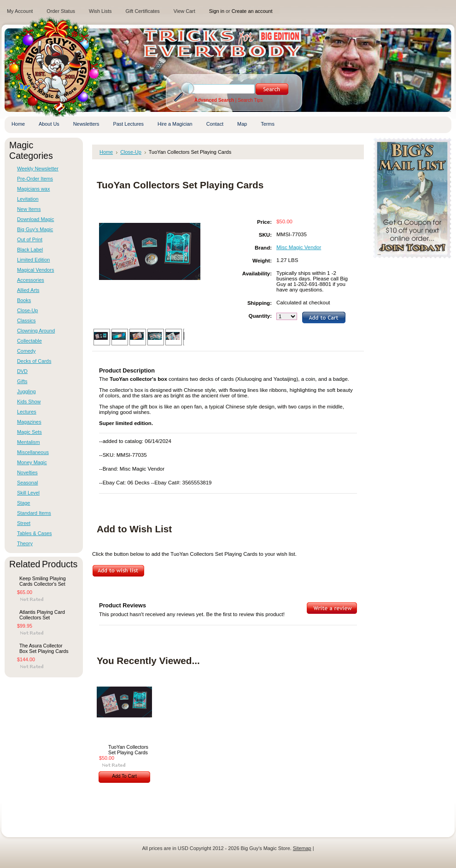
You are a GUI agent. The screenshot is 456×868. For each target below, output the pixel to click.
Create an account (252, 11)
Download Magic (35, 219)
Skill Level (28, 493)
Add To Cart (124, 776)
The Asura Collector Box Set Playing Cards (44, 648)
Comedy (26, 351)
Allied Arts (28, 290)
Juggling (26, 391)
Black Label (30, 250)
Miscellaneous (33, 452)
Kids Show (29, 402)
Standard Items (34, 513)
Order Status (61, 11)
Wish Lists (100, 11)
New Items (29, 209)
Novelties (27, 472)
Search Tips (250, 100)
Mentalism (29, 442)
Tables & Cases (35, 533)
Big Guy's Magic (35, 229)
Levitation (28, 199)
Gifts (22, 381)
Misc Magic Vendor (299, 247)
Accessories (31, 280)
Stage (23, 503)
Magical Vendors (35, 270)
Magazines (29, 422)
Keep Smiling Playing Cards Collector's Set (43, 581)
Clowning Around (36, 331)
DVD (22, 371)
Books (24, 300)
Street (24, 523)
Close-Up (27, 310)
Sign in (217, 11)
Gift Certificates (142, 11)
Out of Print (30, 239)
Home (106, 152)
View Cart (184, 11)
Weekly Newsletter (38, 169)
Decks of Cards (34, 361)
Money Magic (32, 462)
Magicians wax (33, 189)
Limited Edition (33, 260)
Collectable (29, 341)
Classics (26, 320)
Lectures (27, 412)
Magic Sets (29, 432)
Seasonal (27, 483)
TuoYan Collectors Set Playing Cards (128, 750)
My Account (20, 11)
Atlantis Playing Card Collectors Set (42, 615)
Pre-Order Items (35, 179)
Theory (25, 543)
